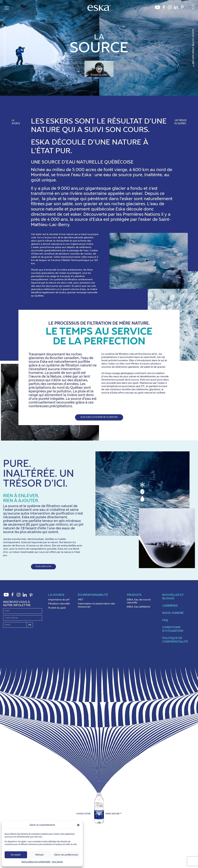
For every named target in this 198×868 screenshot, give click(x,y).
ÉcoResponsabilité (93, 595)
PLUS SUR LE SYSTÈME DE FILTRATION (99, 417)
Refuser (40, 855)
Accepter (16, 855)
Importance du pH (59, 600)
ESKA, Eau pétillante (139, 607)
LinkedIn (176, 8)
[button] (78, 825)
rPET (81, 600)
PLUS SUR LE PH (43, 566)
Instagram (170, 8)
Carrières (170, 606)
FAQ (165, 620)
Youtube (157, 8)
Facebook (164, 8)
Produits (134, 595)
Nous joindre (57, 862)
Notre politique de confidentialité (36, 862)
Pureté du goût (57, 608)
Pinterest (182, 8)
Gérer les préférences (66, 855)
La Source (56, 595)
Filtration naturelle (59, 604)
